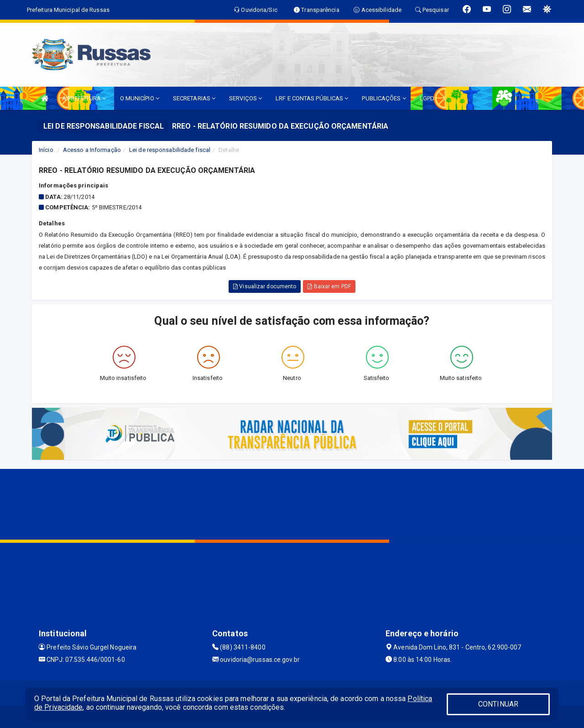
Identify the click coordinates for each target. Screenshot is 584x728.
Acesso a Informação (92, 150)
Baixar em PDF (329, 286)
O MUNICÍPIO (140, 98)
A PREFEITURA (84, 98)
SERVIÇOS (245, 98)
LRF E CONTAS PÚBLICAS (312, 98)
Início (46, 150)
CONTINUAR (498, 704)
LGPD (427, 98)
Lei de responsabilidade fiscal (170, 150)
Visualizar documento (265, 286)
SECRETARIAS (194, 98)
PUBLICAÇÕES (384, 98)
